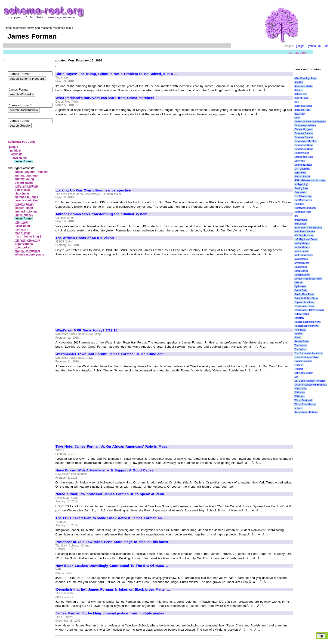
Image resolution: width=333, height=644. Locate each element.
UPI (296, 377)
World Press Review (305, 404)
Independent (301, 220)
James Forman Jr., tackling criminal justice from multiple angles (110, 613)
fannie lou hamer (26, 211)
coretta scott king (27, 200)
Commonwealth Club (305, 141)
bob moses (22, 190)
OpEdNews (300, 287)
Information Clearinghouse (308, 228)
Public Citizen (302, 314)
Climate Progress (303, 129)
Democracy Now (303, 165)
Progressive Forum (304, 306)
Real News (300, 330)
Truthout (299, 369)
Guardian (299, 204)
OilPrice (298, 283)
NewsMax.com (302, 275)
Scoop (298, 338)
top (321, 636)
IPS (296, 216)
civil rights (20, 158)
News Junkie (301, 271)
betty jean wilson (26, 186)
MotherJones (301, 259)
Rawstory (299, 318)
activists (17, 154)
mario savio (23, 233)
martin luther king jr (28, 237)
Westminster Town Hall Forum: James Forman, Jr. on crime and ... (112, 354)
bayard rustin (24, 183)
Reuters (298, 334)
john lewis (22, 222)
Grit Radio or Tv (303, 200)
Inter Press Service (305, 232)
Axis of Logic (301, 98)
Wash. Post (300, 389)
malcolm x (22, 229)
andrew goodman (26, 175)
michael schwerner (28, 240)
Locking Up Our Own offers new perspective (93, 190)
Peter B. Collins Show (306, 298)
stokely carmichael (27, 251)
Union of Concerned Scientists (310, 385)
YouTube (323, 46)
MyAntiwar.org (302, 263)
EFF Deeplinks (302, 169)
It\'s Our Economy (304, 235)
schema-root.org (22, 141)
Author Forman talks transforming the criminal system (101, 214)
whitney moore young (29, 255)
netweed (299, 408)
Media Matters (302, 243)
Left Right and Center (306, 239)
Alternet (298, 90)
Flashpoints (300, 192)
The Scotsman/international (309, 353)
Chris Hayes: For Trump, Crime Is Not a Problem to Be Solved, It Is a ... (116, 74)
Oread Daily (301, 290)
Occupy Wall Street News (308, 279)
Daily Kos (299, 161)
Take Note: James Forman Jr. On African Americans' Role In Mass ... (114, 447)
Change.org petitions (305, 126)
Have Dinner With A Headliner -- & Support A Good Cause (105, 470)
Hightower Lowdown (305, 208)
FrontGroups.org (303, 196)
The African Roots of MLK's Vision (85, 238)
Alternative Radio (303, 86)
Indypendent (301, 224)
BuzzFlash (300, 114)
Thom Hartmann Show (306, 357)
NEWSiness (301, 267)
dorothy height (25, 204)
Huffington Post (302, 212)
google (300, 46)
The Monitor (301, 345)
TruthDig (299, 365)
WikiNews (299, 396)
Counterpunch (302, 153)
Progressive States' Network (309, 310)
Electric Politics (302, 177)
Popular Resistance (305, 302)
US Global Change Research (310, 381)
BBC (297, 102)
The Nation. (301, 349)
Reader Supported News (307, 322)
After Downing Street (305, 78)
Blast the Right (302, 110)
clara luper (22, 193)
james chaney (24, 215)
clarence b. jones (26, 197)
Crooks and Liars (304, 157)
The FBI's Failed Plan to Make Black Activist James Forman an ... (111, 518)
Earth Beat (300, 173)
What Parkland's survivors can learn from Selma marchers (105, 98)
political (15, 151)
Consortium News (304, 145)
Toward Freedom (303, 361)
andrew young (24, 179)
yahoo (312, 46)
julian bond (22, 226)
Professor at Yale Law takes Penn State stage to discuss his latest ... (114, 542)
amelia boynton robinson (32, 172)
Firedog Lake (301, 188)
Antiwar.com (301, 94)
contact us (297, 52)
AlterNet (299, 82)
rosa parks (22, 247)
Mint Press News (303, 255)
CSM (297, 118)
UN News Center (303, 373)
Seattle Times (302, 342)
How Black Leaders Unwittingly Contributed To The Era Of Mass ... (112, 566)
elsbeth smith (24, 208)
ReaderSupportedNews (306, 326)
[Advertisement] (94, 150)
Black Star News (303, 106)
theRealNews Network (306, 412)
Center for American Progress (310, 122)
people (14, 147)
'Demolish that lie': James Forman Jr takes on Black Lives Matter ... (113, 589)
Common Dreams (304, 133)
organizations (24, 244)
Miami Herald (301, 251)
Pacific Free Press (304, 294)
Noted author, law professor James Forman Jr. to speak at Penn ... (112, 494)
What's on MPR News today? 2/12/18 (86, 330)
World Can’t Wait (303, 400)
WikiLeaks (300, 393)
